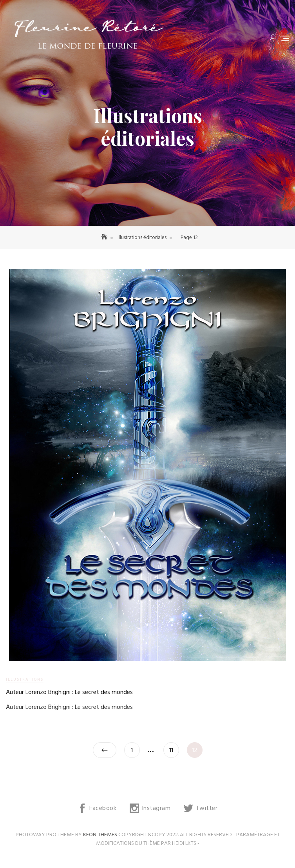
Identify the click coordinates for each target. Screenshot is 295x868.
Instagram (156, 808)
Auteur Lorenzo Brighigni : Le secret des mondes (69, 692)
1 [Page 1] (135, 749)
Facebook (103, 808)
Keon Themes (100, 835)
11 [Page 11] (174, 749)
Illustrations (25, 680)
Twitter (207, 808)
